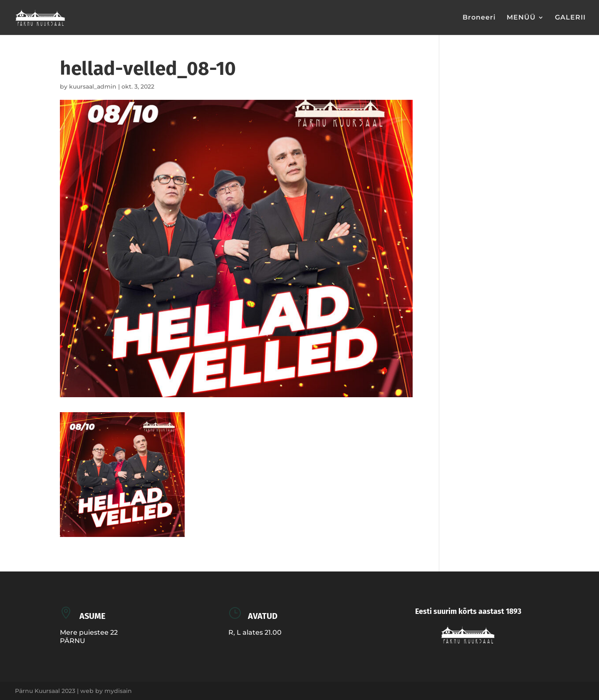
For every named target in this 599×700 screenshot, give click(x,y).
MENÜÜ (521, 18)
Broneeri (479, 18)
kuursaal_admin (93, 87)
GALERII (570, 18)
